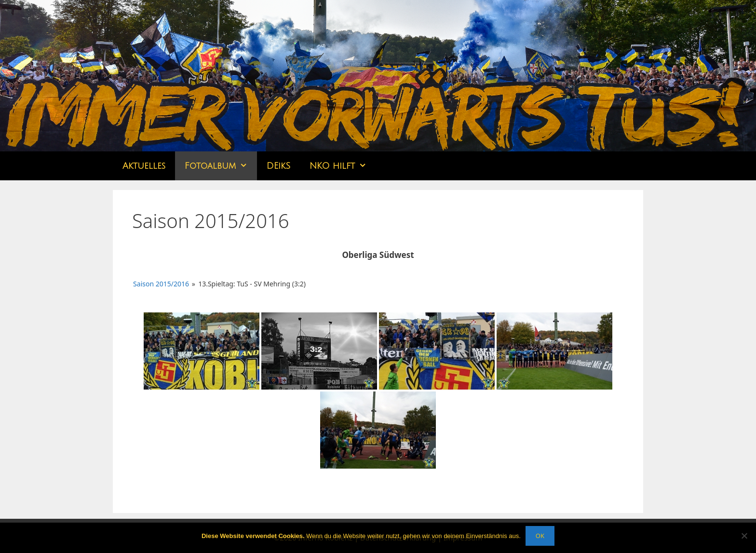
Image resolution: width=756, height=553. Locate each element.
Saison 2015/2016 (161, 284)
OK (540, 536)
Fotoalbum (221, 166)
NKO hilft (343, 166)
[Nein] (744, 536)
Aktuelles (144, 166)
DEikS (278, 166)
